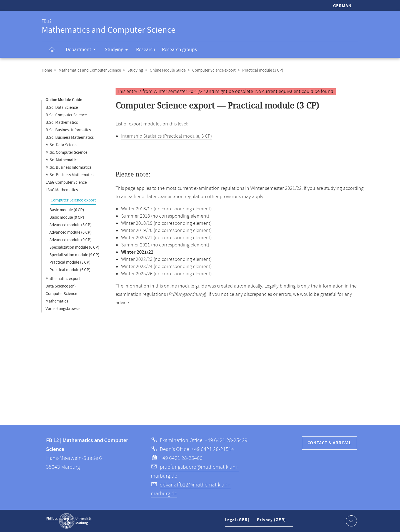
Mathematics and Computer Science (90, 70)
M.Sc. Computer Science (66, 152)
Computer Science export (214, 70)
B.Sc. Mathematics (62, 123)
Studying (118, 51)
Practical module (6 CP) (70, 270)
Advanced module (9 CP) (71, 240)
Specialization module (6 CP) (74, 247)
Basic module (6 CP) (67, 210)
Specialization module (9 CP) (74, 255)
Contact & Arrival (329, 443)
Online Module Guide (168, 70)
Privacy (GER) (272, 522)
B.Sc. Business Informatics (68, 130)
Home (47, 70)
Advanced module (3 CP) (71, 225)
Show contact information (351, 521)
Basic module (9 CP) (67, 217)
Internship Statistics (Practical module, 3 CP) (167, 136)
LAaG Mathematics (62, 190)
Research (146, 50)
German (342, 6)
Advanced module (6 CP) (71, 232)
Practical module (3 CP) (70, 262)
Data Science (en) (61, 286)
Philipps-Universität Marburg (69, 521)
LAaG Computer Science (66, 182)
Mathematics (57, 301)
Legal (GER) (238, 522)
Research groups (179, 50)
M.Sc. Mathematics (62, 160)
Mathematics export (63, 279)
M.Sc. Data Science (62, 145)
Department (82, 50)
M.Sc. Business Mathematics (70, 175)
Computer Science (61, 294)
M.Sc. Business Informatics (68, 167)
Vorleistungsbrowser (63, 309)
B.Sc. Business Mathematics (70, 138)
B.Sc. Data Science (62, 108)
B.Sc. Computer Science (66, 115)
